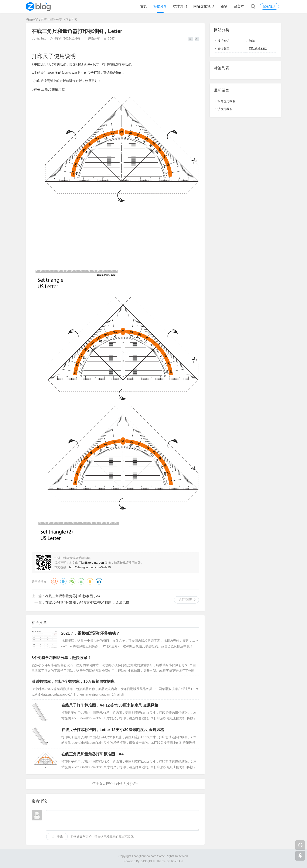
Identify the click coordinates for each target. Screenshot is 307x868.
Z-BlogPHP (148, 861)
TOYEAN (176, 861)
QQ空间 (90, 581)
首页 (144, 6)
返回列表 (185, 600)
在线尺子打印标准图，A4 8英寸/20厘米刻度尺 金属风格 (87, 602)
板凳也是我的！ (228, 101)
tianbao (41, 38)
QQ (63, 581)
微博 (54, 581)
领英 (99, 581)
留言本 (239, 6)
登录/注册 (269, 6)
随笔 (224, 6)
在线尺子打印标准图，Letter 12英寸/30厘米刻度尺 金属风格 (113, 730)
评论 (60, 836)
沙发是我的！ (226, 109)
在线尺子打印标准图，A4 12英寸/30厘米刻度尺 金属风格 (110, 705)
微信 (72, 581)
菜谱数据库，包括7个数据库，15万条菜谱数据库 (73, 682)
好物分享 (160, 6)
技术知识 (180, 6)
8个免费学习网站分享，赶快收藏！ (61, 658)
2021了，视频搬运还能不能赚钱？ (91, 633)
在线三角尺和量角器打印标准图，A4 (73, 596)
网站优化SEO (204, 6)
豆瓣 (81, 581)
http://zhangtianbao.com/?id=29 (90, 567)
